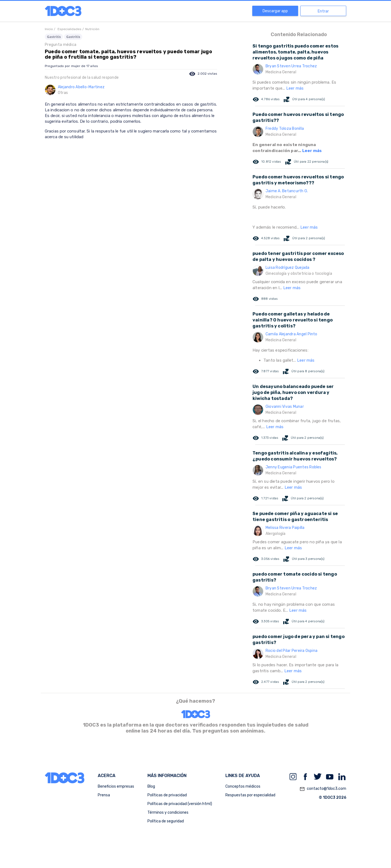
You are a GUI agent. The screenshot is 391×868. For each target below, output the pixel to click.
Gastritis (54, 37)
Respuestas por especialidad (250, 795)
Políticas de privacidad (167, 795)
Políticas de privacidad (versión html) (180, 804)
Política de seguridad (166, 821)
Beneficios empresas (116, 786)
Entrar (323, 11)
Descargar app (275, 11)
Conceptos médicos (243, 786)
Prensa (104, 795)
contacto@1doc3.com (323, 789)
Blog (151, 786)
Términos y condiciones (168, 812)
